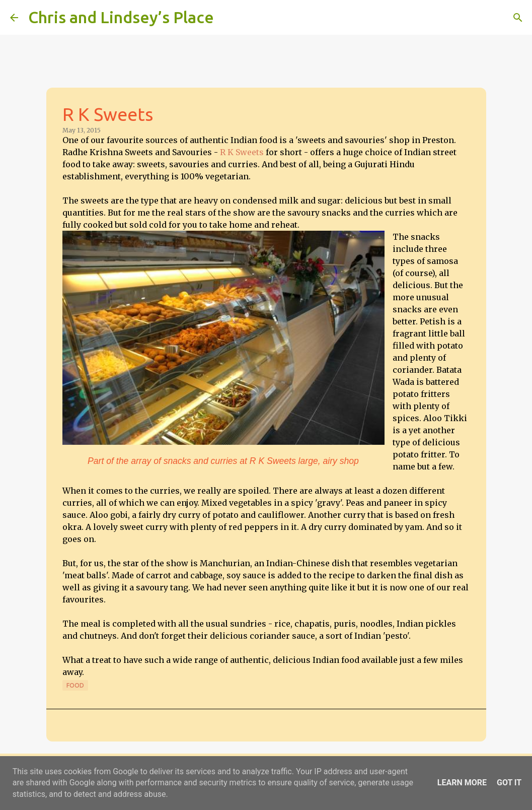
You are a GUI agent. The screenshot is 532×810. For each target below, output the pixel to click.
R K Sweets (242, 152)
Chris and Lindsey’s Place (121, 17)
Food (75, 685)
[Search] (228, 18)
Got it (509, 783)
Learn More (462, 783)
